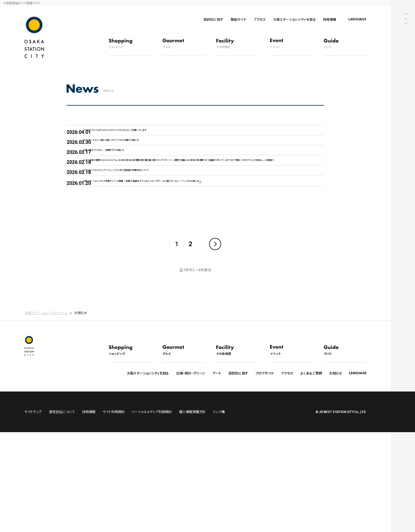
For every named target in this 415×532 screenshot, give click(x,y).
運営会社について (62, 511)
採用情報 (330, 19)
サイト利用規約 (114, 511)
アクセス (260, 19)
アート (217, 469)
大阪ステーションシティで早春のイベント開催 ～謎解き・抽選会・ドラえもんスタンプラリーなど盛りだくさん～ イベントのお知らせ (187, 266)
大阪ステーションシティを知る (294, 19)
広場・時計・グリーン (191, 469)
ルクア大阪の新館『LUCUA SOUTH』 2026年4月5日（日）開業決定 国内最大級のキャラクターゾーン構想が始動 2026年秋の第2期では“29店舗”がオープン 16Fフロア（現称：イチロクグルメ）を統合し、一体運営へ (189, 210)
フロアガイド (265, 469)
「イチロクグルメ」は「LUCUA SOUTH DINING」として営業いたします (156, 136)
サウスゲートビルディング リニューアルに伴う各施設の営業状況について (160, 241)
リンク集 (219, 511)
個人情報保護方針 (192, 511)
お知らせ (336, 469)
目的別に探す (213, 19)
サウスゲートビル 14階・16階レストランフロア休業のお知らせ (148, 158)
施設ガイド (238, 19)
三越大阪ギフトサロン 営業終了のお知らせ (131, 180)
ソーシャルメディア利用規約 (152, 511)
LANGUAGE (357, 19)
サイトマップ (33, 511)
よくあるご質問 (311, 469)
